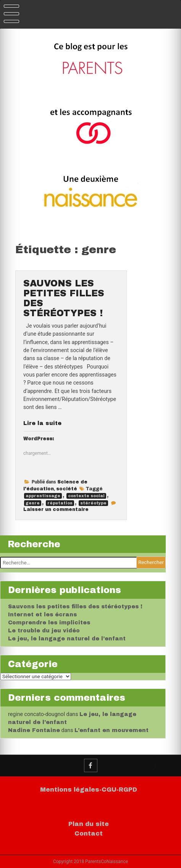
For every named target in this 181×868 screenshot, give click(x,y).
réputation (60, 503)
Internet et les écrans (42, 615)
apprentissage (43, 496)
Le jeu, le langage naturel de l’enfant (67, 639)
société (67, 489)
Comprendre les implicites (49, 623)
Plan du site (89, 824)
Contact (89, 833)
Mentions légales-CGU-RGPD (89, 790)
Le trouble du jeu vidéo (44, 631)
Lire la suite (42, 423)
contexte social (86, 496)
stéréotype (93, 503)
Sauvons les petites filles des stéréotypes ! (75, 607)
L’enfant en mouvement (112, 730)
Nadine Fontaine (34, 730)
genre (33, 503)
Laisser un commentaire (56, 509)
